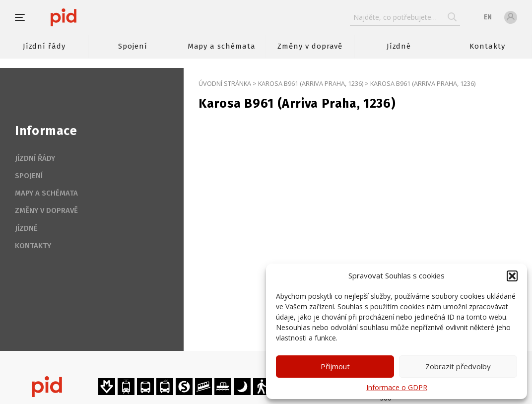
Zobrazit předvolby (458, 366)
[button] (512, 276)
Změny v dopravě (310, 46)
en (488, 17)
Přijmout (335, 366)
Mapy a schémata (222, 46)
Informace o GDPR (397, 387)
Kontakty (487, 46)
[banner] (93, 17)
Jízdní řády (44, 46)
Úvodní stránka (225, 83)
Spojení (133, 46)
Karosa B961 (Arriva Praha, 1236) (311, 83)
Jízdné (399, 46)
